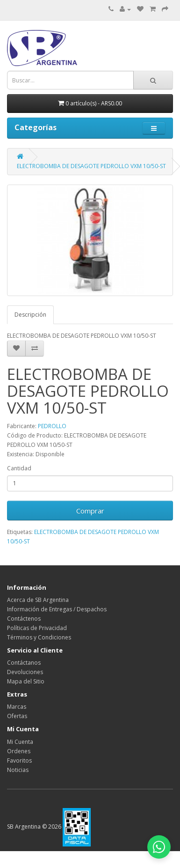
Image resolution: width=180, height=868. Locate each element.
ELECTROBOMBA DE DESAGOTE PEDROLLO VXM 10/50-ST (91, 166)
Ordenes (19, 751)
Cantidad (19, 468)
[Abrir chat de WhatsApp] (159, 847)
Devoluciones (25, 672)
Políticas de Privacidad (37, 628)
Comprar (90, 511)
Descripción (30, 315)
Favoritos (19, 760)
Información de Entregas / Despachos (57, 609)
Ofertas (17, 716)
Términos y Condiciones (39, 637)
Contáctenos (24, 619)
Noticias (18, 770)
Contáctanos (24, 663)
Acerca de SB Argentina (38, 600)
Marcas (17, 707)
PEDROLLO (52, 426)
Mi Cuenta (20, 742)
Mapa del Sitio (26, 681)
